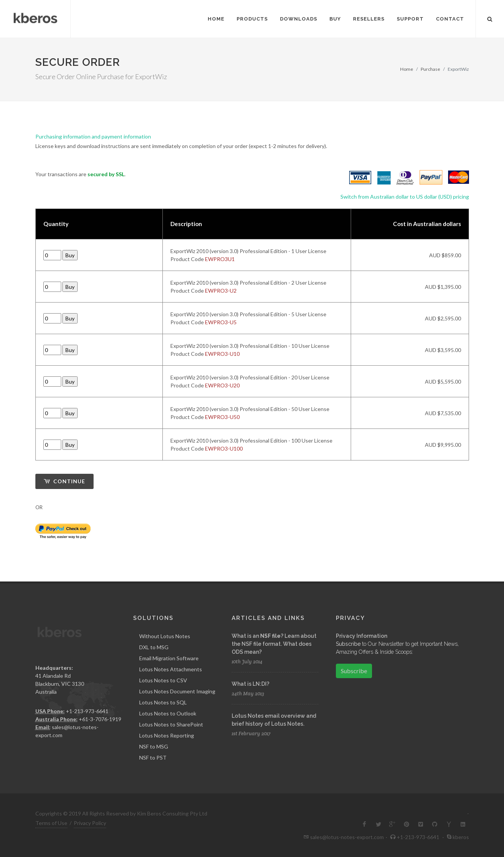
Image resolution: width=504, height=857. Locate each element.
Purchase (430, 69)
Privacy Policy (90, 823)
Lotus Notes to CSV (163, 680)
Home (407, 69)
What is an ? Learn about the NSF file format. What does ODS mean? (274, 644)
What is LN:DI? (250, 683)
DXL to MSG (154, 647)
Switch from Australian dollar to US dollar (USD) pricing (405, 197)
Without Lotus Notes (165, 636)
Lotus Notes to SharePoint (171, 724)
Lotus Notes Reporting (167, 735)
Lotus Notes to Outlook (168, 713)
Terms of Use (51, 823)
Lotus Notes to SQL (163, 702)
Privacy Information (362, 636)
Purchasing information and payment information (93, 136)
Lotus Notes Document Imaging (177, 691)
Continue (64, 481)
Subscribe (354, 670)
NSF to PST (153, 757)
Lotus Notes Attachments (171, 669)
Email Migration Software (169, 658)
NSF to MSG (154, 746)
